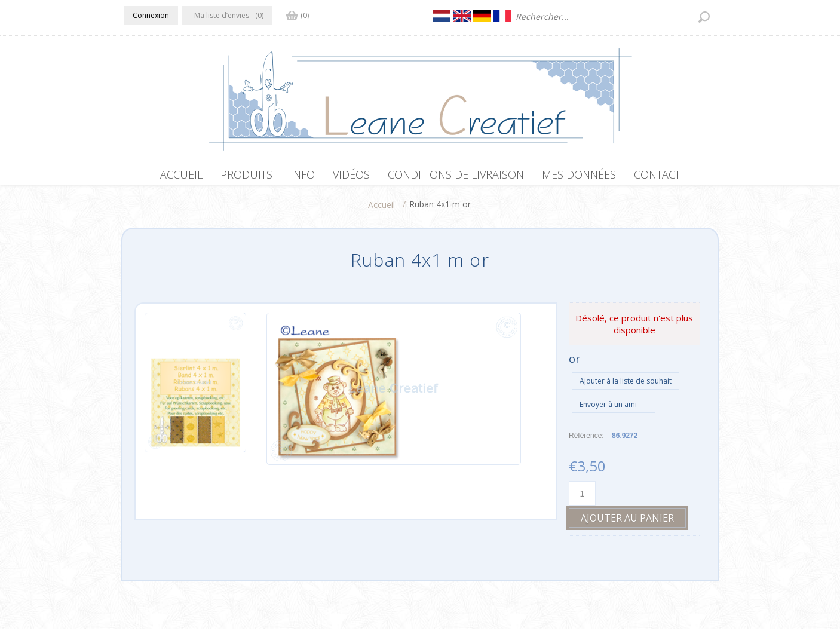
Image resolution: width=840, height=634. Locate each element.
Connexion (151, 15)
